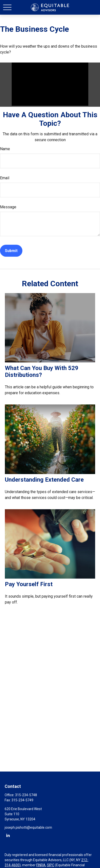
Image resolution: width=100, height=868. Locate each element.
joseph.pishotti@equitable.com (28, 827)
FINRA (41, 865)
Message (8, 207)
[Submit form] (11, 251)
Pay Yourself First (29, 584)
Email (5, 178)
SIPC (51, 865)
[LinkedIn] (8, 835)
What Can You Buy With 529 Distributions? (42, 371)
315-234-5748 (26, 795)
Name (5, 149)
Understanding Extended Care (44, 480)
